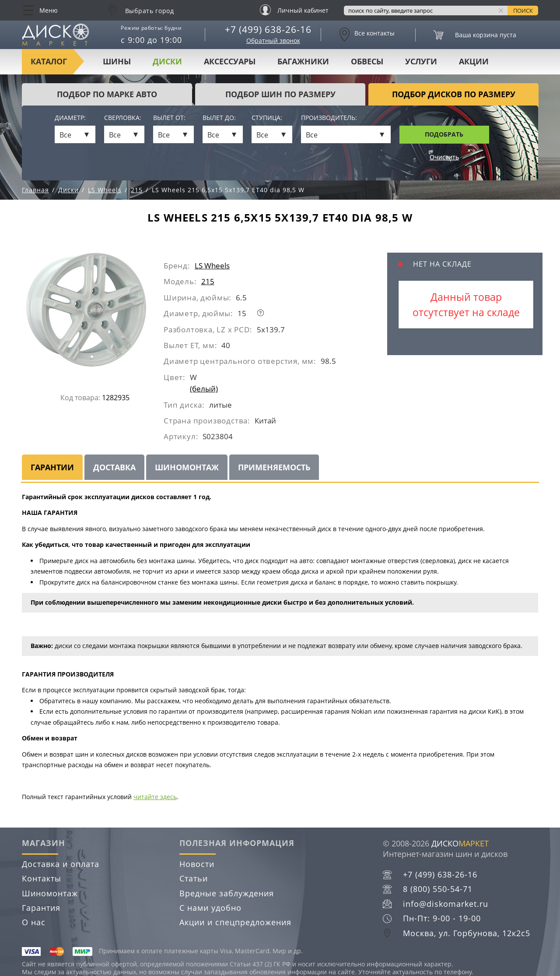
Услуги (421, 61)
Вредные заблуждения (227, 893)
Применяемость (274, 467)
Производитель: (329, 118)
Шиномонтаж (187, 467)
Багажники (303, 61)
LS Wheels (212, 266)
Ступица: (267, 118)
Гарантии (52, 467)
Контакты (42, 878)
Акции (474, 61)
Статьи (194, 878)
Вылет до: (219, 118)
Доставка (114, 467)
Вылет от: (169, 118)
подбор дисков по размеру (454, 94)
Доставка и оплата (61, 864)
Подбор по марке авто (107, 94)
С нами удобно (210, 908)
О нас (34, 922)
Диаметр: (70, 118)
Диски (167, 61)
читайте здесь (155, 797)
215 (208, 281)
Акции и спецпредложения (235, 922)
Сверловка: (123, 118)
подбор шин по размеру (280, 94)
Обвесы (367, 61)
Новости (197, 864)
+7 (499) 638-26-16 (268, 29)
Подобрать (444, 134)
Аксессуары (230, 61)
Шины (117, 61)
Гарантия (41, 908)
